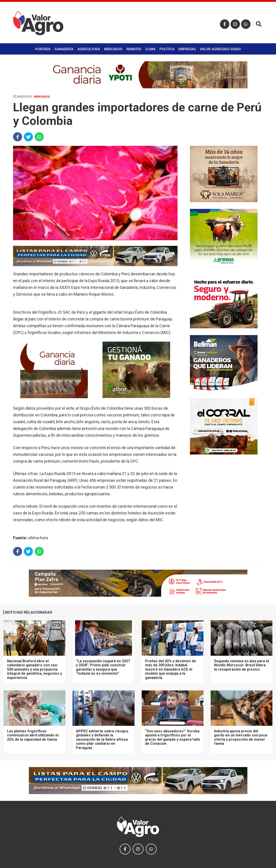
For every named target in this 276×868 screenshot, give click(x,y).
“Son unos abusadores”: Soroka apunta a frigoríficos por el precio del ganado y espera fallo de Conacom (173, 737)
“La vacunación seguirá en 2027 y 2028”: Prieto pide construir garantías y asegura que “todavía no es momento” (103, 667)
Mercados (113, 49)
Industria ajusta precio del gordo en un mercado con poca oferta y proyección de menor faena (241, 737)
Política (167, 49)
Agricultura (89, 49)
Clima (150, 49)
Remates (134, 49)
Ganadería (64, 49)
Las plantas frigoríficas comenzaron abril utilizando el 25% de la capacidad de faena (33, 735)
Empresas (187, 49)
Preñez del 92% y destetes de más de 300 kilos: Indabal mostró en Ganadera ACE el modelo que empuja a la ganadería (171, 669)
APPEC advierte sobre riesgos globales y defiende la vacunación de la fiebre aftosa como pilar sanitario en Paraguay (102, 739)
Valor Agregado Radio (220, 49)
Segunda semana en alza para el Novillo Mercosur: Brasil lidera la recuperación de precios (242, 665)
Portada (43, 49)
